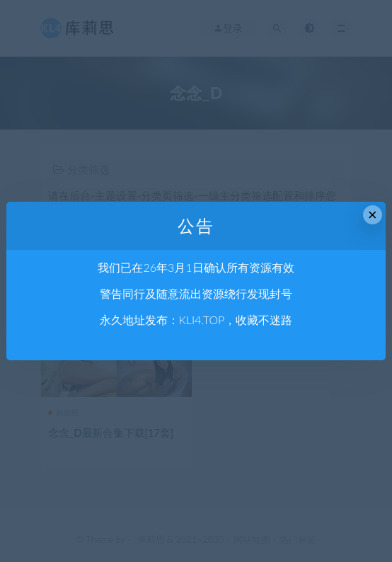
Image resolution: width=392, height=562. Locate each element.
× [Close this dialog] (373, 215)
